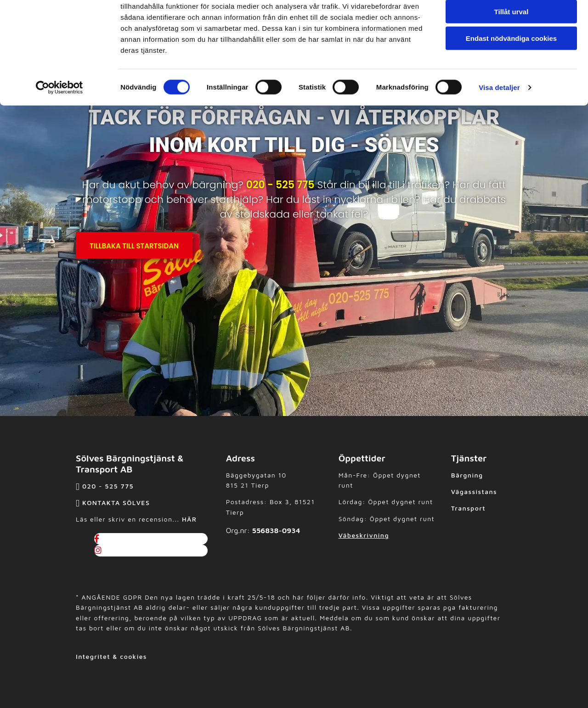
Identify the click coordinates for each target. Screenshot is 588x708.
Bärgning (467, 475)
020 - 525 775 (280, 185)
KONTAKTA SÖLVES (116, 503)
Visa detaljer (499, 126)
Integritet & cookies (111, 656)
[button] (134, 245)
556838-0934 (276, 530)
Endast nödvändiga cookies (511, 76)
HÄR (189, 519)
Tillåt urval (512, 50)
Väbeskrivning (364, 535)
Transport (468, 508)
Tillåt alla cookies (511, 23)
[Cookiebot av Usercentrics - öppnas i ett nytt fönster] (59, 126)
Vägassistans (474, 492)
